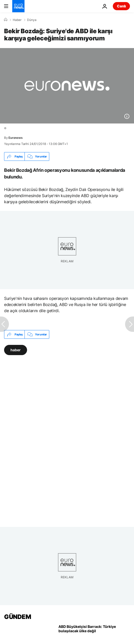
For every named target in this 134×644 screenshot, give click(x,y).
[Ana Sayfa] (6, 20)
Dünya (32, 20)
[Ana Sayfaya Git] (18, 6)
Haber (17, 20)
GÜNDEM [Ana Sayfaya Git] (17, 617)
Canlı (121, 6)
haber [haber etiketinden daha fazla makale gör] (16, 350)
